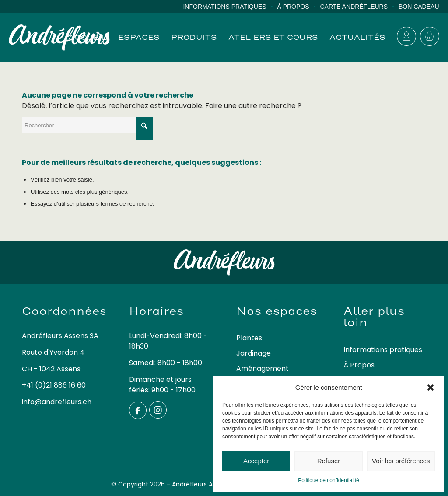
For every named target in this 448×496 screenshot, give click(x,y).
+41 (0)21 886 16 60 (54, 385)
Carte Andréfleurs (354, 7)
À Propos (293, 7)
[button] (430, 388)
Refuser (329, 461)
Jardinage (254, 353)
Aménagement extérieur (262, 374)
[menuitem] (230, 7)
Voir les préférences (401, 461)
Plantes (249, 338)
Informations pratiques (224, 7)
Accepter (256, 461)
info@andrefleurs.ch (57, 402)
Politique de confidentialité (328, 480)
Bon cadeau (419, 7)
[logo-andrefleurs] (59, 38)
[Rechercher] (87, 125)
